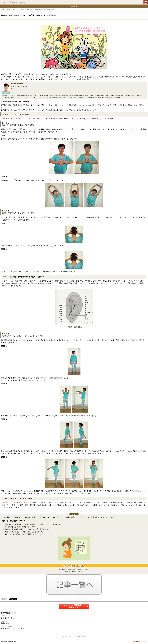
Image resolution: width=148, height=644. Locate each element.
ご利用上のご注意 (81, 637)
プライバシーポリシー (68, 637)
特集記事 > (9, 10)
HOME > (3, 10)
